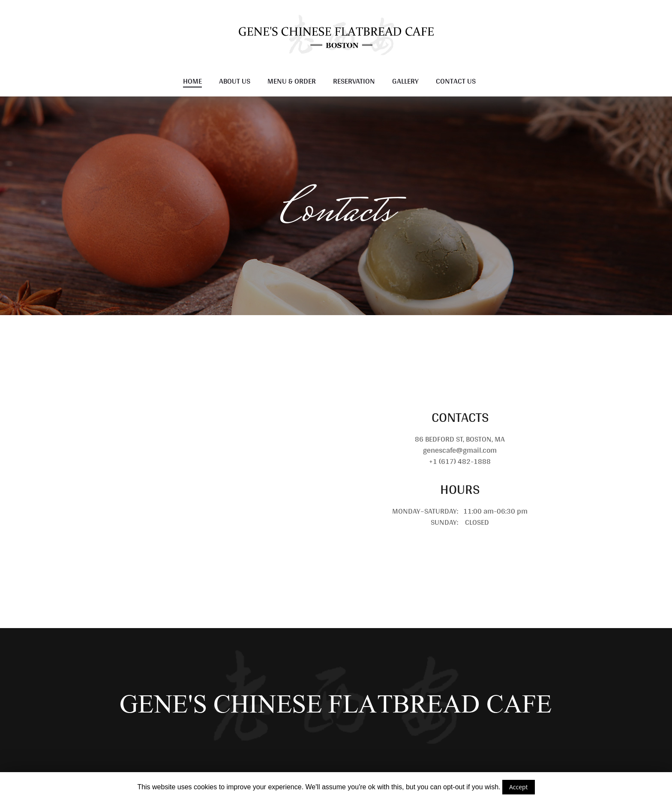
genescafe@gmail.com (460, 450)
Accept (519, 787)
